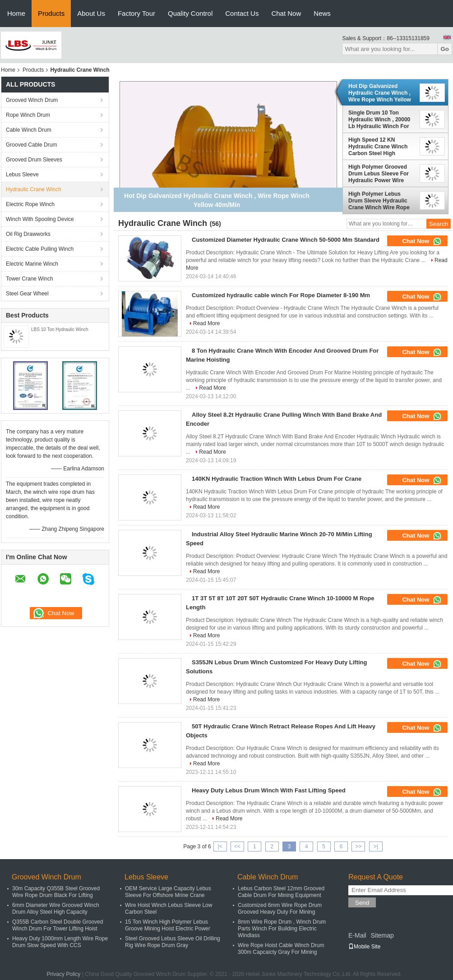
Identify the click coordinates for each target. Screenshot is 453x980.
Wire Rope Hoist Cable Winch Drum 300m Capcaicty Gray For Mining (281, 949)
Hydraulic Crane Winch (34, 189)
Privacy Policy (64, 974)
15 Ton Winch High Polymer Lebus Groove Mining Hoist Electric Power (168, 925)
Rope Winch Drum (28, 115)
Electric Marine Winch (32, 264)
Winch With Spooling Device (40, 219)
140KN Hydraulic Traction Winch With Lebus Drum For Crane (277, 479)
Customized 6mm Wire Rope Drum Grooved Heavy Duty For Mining (280, 909)
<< (237, 847)
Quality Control (190, 13)
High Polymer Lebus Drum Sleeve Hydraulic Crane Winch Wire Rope (379, 201)
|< (220, 847)
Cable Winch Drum (29, 130)
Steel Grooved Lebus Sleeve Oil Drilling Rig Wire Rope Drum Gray (173, 942)
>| (376, 847)
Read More (206, 323)
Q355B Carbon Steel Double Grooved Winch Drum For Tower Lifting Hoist (58, 925)
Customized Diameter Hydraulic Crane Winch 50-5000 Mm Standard (286, 240)
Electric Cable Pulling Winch (40, 249)
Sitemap (382, 935)
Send (362, 903)
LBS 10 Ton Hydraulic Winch (60, 329)
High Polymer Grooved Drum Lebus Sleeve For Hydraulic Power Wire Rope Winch (379, 174)
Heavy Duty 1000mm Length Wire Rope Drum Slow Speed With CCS (60, 942)
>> (358, 847)
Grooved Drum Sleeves (34, 160)
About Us (91, 13)
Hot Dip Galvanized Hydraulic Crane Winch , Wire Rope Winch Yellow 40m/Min (380, 93)
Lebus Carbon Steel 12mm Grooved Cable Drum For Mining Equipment (281, 892)
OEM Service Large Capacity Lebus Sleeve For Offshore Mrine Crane (168, 892)
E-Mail (357, 935)
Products (51, 13)
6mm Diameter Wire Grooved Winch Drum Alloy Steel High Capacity (56, 909)
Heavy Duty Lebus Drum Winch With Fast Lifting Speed (269, 790)
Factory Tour (136, 13)
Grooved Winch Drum (32, 100)
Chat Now (286, 13)
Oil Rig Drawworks (28, 234)
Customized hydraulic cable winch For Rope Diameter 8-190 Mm (281, 295)
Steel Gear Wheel (27, 294)
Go (445, 49)
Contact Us (242, 13)
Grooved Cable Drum (31, 145)
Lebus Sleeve (22, 175)
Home (16, 13)
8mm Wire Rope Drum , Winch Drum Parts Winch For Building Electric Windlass (282, 929)
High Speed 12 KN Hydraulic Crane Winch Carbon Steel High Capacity (378, 147)
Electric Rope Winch (30, 204)
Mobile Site (364, 947)
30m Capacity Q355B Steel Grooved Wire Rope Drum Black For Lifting (56, 892)
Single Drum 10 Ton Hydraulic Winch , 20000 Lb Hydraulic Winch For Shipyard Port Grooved (379, 120)
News (322, 13)
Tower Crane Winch (30, 279)
